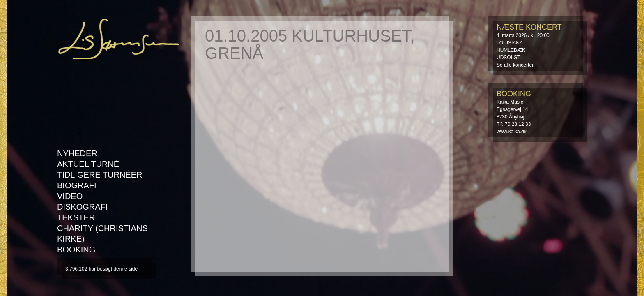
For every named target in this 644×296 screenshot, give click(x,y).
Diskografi (82, 207)
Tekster (76, 217)
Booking (76, 250)
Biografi (77, 185)
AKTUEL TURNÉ (88, 164)
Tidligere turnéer (100, 175)
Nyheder (77, 153)
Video (70, 196)
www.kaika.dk (512, 132)
